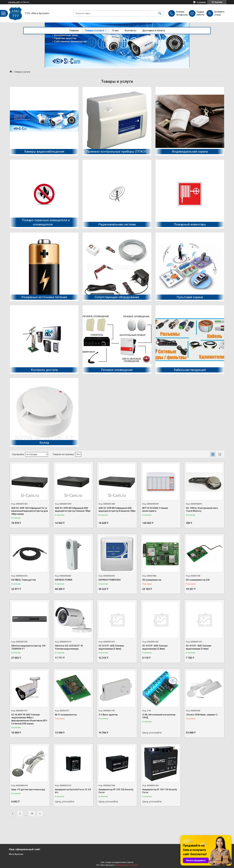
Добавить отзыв (219, 13)
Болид (44, 443)
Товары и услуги (94, 31)
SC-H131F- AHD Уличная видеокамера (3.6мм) (199, 647)
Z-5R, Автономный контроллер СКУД (159, 716)
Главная (74, 31)
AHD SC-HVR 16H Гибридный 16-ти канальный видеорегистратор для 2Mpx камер (30, 511)
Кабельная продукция (190, 370)
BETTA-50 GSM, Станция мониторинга (155, 510)
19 (32, 814)
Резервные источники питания (44, 297)
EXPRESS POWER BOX (110, 580)
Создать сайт (14, 2)
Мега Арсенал (16, 854)
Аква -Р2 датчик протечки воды (28, 789)
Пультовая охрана (190, 297)
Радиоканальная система (117, 224)
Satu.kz (130, 862)
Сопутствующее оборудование (117, 297)
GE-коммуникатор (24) (198, 580)
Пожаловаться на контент (127, 865)
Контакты (131, 31)
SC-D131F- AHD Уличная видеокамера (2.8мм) (111, 647)
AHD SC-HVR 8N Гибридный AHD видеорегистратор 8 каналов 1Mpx (117, 510)
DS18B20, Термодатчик (24, 580)
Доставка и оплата (154, 31)
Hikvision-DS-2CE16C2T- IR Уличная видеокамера (69, 647)
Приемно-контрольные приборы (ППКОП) (117, 152)
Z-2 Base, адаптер (108, 715)
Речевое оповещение (117, 370)
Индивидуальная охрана (190, 152)
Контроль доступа (44, 370)
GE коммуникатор (152, 580)
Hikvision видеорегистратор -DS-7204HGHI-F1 (29, 647)
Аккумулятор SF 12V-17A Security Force (160, 791)
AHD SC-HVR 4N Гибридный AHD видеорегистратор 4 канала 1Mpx (73, 510)
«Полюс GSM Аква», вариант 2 (202, 715)
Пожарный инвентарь (190, 224)
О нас (115, 31)
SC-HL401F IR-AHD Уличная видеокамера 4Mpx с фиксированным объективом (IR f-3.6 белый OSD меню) (30, 719)
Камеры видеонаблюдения (44, 152)
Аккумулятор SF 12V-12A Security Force (116, 791)
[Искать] (160, 13)
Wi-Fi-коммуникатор (66, 715)
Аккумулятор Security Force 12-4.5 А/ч (73, 791)
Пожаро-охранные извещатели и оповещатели (46, 222)
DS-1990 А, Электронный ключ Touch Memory (202, 510)
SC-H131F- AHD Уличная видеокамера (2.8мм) (155, 647)
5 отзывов (201, 2)
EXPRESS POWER (64, 580)
